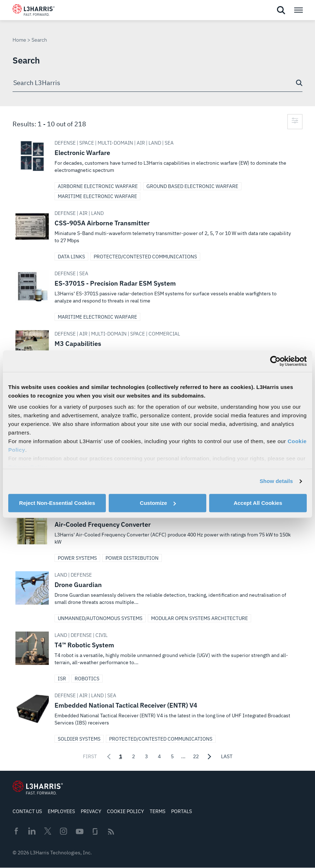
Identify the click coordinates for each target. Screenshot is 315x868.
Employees (61, 811)
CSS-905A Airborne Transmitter (157, 230)
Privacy (91, 811)
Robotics (87, 679)
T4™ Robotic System (157, 652)
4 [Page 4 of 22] (159, 756)
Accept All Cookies (258, 503)
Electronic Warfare (157, 159)
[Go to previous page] (108, 756)
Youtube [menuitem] (79, 832)
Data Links (71, 257)
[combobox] (157, 83)
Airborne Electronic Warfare (98, 186)
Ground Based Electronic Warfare (192, 186)
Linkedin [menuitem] (32, 831)
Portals (182, 811)
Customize (158, 503)
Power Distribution (132, 558)
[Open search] (281, 10)
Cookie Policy (125, 811)
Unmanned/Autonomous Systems (100, 618)
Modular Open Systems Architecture (199, 618)
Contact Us (27, 811)
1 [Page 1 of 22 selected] (121, 756)
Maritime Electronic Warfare (97, 196)
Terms (157, 811)
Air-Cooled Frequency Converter (157, 531)
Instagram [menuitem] (64, 831)
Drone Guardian (157, 591)
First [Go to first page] (90, 756)
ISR (62, 679)
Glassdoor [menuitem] (95, 831)
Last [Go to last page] (227, 756)
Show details (276, 481)
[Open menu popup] (298, 10)
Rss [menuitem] (111, 832)
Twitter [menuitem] (48, 831)
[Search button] (299, 83)
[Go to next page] (210, 756)
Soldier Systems (79, 739)
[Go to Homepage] (38, 788)
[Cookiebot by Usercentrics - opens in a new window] (275, 361)
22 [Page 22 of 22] (196, 756)
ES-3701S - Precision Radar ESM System (157, 290)
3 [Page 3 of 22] (146, 756)
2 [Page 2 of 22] (133, 756)
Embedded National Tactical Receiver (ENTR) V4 (157, 712)
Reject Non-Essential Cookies (57, 503)
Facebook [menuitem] (16, 831)
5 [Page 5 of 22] (172, 756)
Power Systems (77, 558)
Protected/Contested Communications (145, 257)
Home (19, 40)
